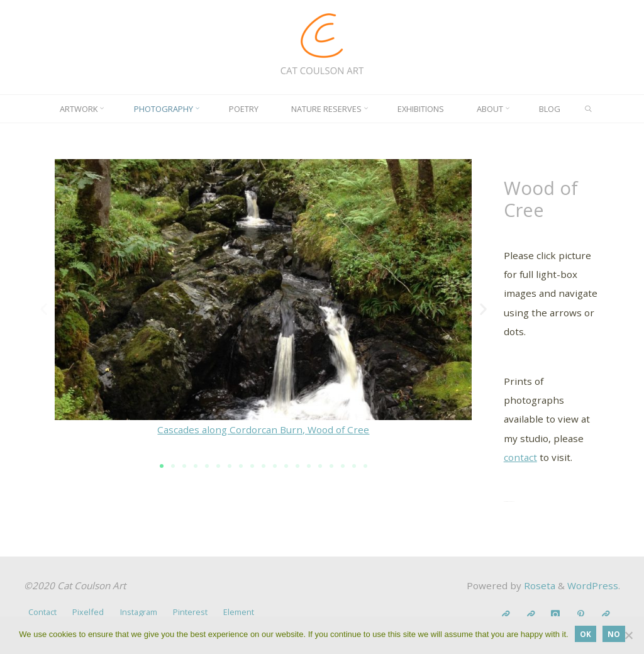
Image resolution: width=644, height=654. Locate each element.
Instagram (139, 612)
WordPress (593, 585)
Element (239, 612)
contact (520, 457)
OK (586, 634)
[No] (628, 635)
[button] (44, 309)
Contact (42, 612)
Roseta (538, 585)
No (614, 634)
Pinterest (190, 612)
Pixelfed (88, 612)
